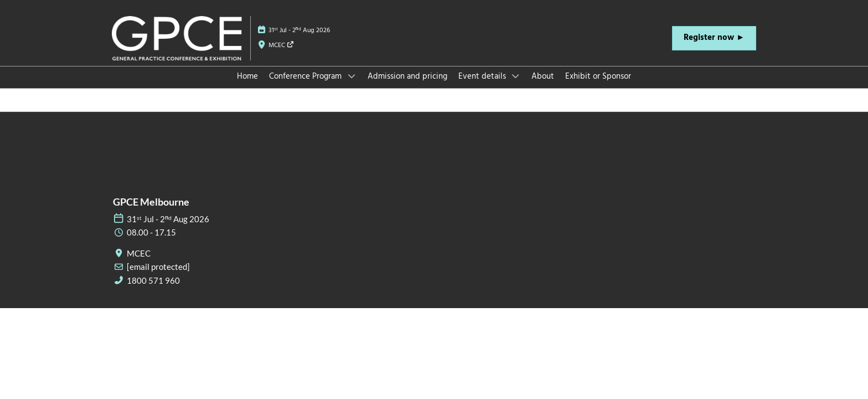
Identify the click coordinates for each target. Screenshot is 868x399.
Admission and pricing (407, 76)
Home (247, 76)
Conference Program (306, 76)
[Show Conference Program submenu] (352, 76)
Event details (483, 76)
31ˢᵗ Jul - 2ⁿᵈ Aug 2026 (299, 30)
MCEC (281, 45)
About (543, 76)
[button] (714, 38)
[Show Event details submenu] (516, 76)
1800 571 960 (153, 280)
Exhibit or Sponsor (598, 76)
